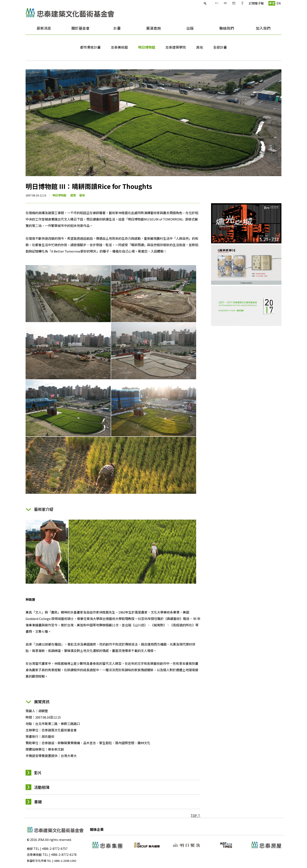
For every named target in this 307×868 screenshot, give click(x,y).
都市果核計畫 (90, 47)
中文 (264, 3)
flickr (209, 3)
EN (271, 3)
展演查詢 (153, 28)
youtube (218, 3)
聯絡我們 (227, 28)
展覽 (73, 195)
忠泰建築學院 (176, 47)
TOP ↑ (195, 815)
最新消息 (43, 30)
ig (226, 3)
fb (235, 3)
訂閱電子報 (249, 3)
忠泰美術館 (119, 47)
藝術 (82, 195)
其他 (200, 47)
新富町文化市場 (37, 861)
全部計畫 (220, 47)
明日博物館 (147, 47)
